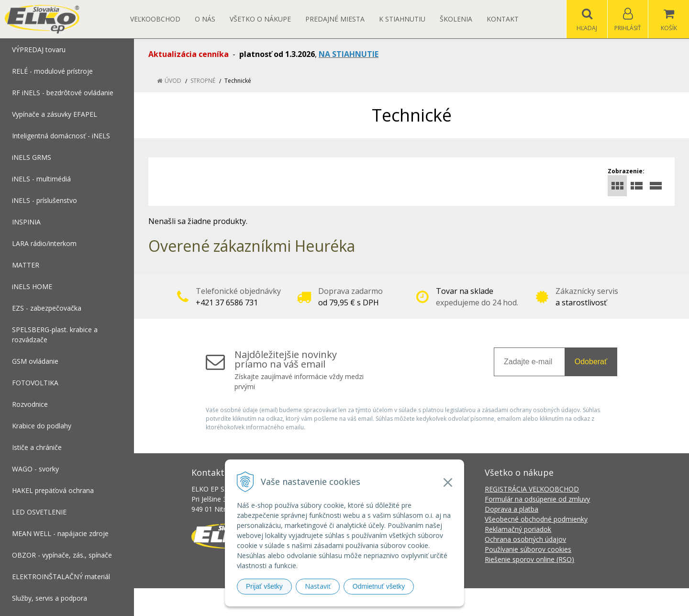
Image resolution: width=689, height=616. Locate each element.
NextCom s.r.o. (516, 602)
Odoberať (591, 362)
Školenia (456, 19)
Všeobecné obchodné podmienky (536, 519)
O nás (205, 19)
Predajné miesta (335, 19)
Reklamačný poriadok (518, 529)
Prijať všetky (264, 586)
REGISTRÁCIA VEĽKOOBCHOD (532, 489)
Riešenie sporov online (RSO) (529, 559)
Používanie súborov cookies (528, 549)
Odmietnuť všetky (379, 586)
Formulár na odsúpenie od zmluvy (537, 499)
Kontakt (503, 19)
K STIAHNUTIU (402, 19)
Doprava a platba (511, 509)
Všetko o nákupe (260, 19)
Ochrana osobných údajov (525, 539)
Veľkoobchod (155, 19)
